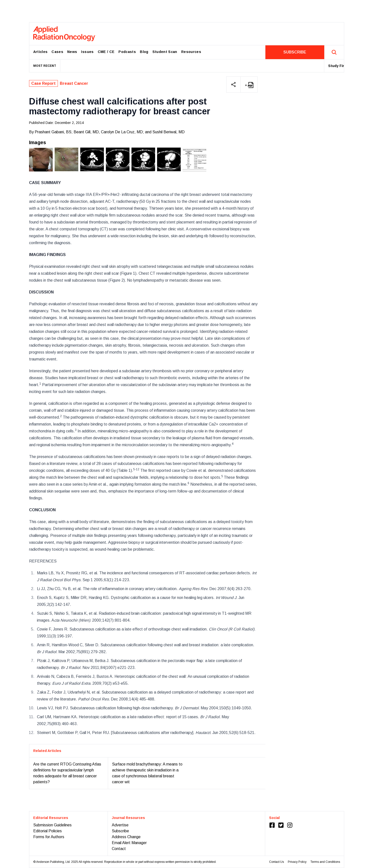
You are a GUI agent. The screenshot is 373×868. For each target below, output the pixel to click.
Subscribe (120, 831)
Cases (57, 52)
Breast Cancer (74, 83)
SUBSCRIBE (295, 52)
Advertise (120, 825)
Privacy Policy (297, 862)
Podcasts (127, 52)
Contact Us (276, 862)
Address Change (126, 837)
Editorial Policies (48, 831)
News (72, 52)
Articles (41, 52)
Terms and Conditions (325, 862)
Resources (191, 52)
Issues (87, 52)
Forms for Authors (49, 837)
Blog (144, 52)
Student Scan (165, 52)
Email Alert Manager (129, 843)
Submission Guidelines (52, 825)
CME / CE (106, 52)
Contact (119, 849)
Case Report (43, 83)
